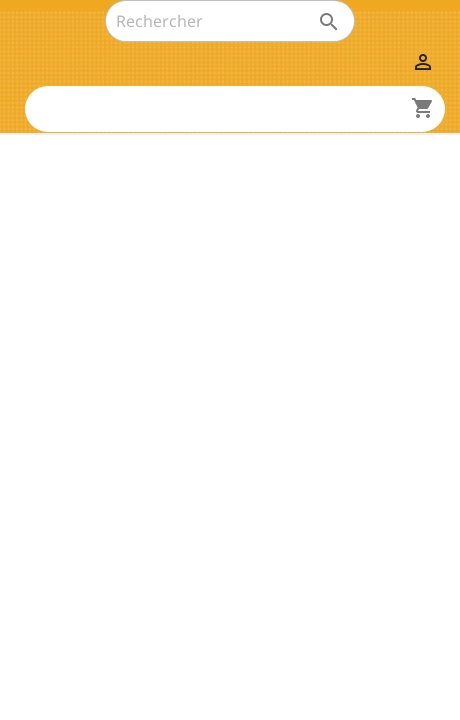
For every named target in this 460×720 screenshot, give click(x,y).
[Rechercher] (230, 21)
